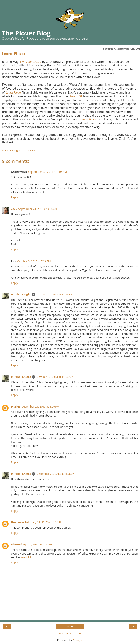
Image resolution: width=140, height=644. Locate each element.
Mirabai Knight (21, 294)
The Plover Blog (26, 33)
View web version (70, 633)
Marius (16, 407)
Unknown (17, 522)
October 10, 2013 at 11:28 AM (55, 377)
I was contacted (31, 62)
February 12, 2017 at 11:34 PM (44, 522)
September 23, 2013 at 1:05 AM (48, 172)
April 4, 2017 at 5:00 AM (38, 544)
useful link (27, 557)
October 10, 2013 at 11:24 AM (55, 294)
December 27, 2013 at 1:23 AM (55, 474)
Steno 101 (75, 96)
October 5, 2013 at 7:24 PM (34, 261)
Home (70, 626)
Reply (14, 197)
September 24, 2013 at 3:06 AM (38, 209)
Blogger (77, 640)
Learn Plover (14, 92)
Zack (14, 209)
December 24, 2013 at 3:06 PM (40, 407)
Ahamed (17, 544)
